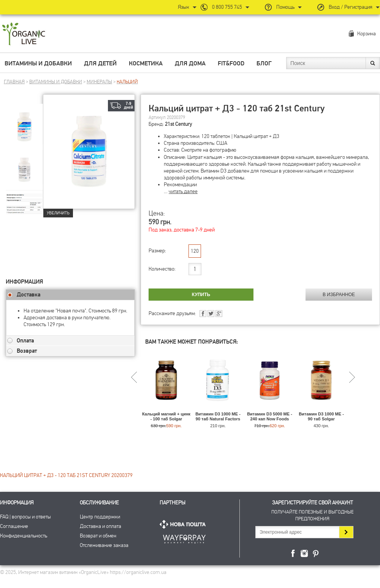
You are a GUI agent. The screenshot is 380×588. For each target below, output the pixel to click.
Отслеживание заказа (104, 545)
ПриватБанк (184, 538)
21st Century (178, 124)
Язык (184, 7)
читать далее (183, 191)
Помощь (285, 7)
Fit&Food (231, 63)
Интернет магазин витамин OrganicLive (24, 34)
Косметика (146, 63)
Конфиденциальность (24, 536)
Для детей (100, 63)
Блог (264, 63)
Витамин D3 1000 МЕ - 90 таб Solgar (321, 416)
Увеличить (58, 213)
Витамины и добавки (38, 63)
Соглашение (14, 526)
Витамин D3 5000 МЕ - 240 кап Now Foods (270, 416)
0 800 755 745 (227, 7)
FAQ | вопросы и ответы (25, 517)
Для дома (190, 63)
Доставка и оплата (101, 526)
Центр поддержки (100, 517)
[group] (24, 122)
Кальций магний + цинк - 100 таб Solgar (166, 416)
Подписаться (346, 532)
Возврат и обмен (98, 536)
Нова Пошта (184, 524)
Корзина (367, 34)
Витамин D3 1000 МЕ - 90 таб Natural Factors (218, 416)
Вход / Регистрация (351, 7)
